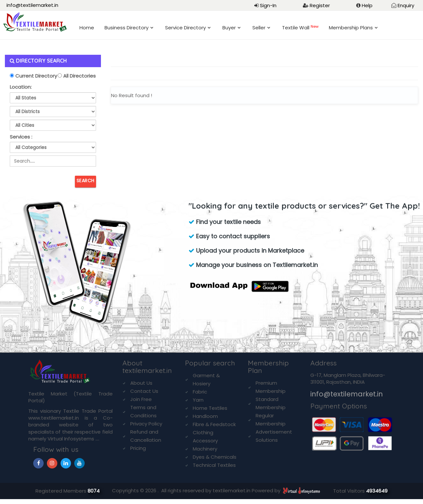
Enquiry (406, 5)
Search (85, 181)
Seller (259, 28)
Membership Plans (351, 28)
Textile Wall (300, 28)
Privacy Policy (146, 424)
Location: (21, 87)
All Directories (79, 76)
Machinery (205, 449)
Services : (21, 137)
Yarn (198, 400)
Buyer (229, 28)
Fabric (200, 392)
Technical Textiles (214, 465)
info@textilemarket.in (32, 5)
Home (87, 28)
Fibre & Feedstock (214, 424)
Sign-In (268, 5)
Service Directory (185, 28)
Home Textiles (210, 408)
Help (367, 5)
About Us (141, 383)
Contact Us (144, 391)
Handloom (205, 416)
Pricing (138, 448)
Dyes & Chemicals (215, 457)
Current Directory (35, 76)
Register (320, 5)
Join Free (141, 399)
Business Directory (127, 28)
